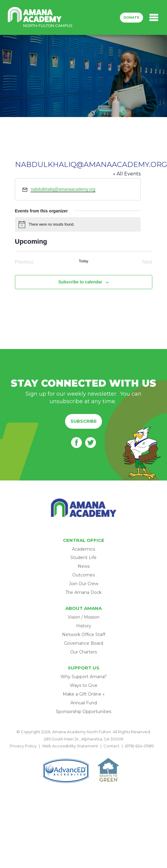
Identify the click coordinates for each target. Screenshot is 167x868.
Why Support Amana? (84, 677)
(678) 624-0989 (139, 746)
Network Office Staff (84, 635)
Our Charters (83, 652)
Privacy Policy (23, 746)
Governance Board (83, 643)
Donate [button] (131, 17)
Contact (111, 746)
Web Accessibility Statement (70, 746)
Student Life (83, 558)
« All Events (127, 174)
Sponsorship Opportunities (83, 712)
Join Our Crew (84, 584)
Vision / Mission (84, 617)
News (84, 566)
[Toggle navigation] (154, 17)
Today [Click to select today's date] (83, 261)
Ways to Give (84, 685)
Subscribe (83, 421)
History (84, 626)
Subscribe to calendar (80, 282)
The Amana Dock (83, 592)
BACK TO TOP (84, 753)
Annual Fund (84, 703)
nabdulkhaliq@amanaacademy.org (63, 189)
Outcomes (83, 575)
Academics (83, 549)
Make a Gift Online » (84, 694)
